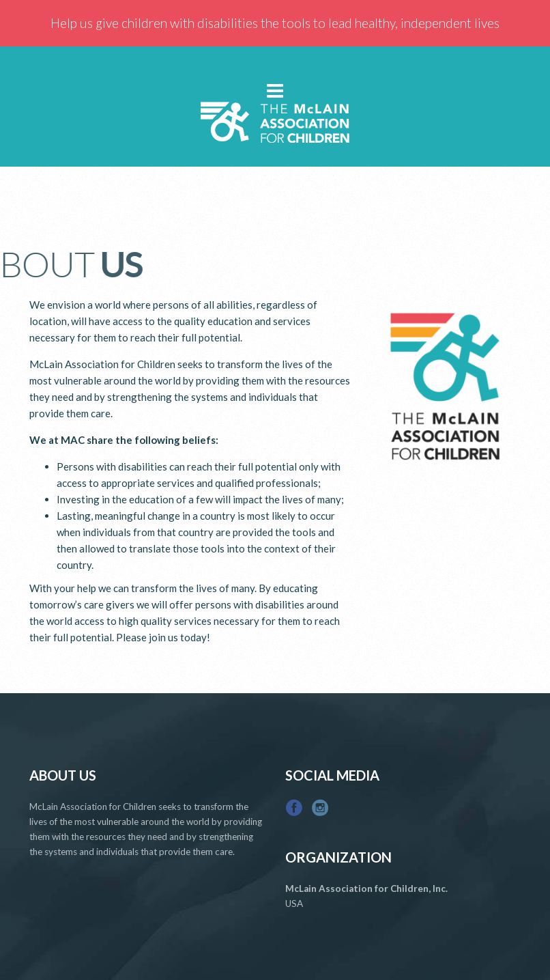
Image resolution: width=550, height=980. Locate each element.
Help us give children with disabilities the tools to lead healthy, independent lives (275, 23)
